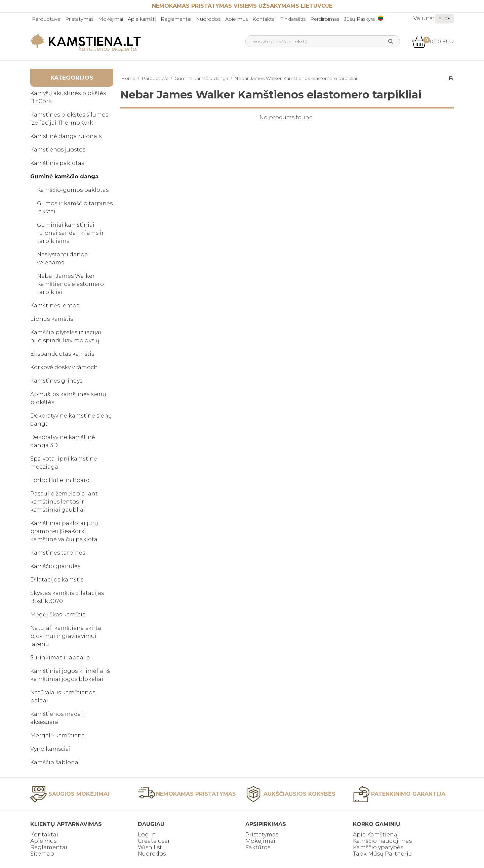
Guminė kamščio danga (64, 177)
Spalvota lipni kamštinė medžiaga (64, 463)
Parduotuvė (46, 19)
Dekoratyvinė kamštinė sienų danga (71, 420)
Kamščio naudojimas (382, 841)
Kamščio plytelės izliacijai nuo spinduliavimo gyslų (66, 336)
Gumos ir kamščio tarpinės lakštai (75, 207)
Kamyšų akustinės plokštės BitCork (68, 97)
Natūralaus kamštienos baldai (63, 697)
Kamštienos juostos (58, 150)
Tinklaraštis (293, 19)
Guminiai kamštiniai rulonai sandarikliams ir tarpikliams (70, 233)
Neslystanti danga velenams (63, 258)
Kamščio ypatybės (378, 847)
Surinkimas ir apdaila (60, 658)
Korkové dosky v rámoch (64, 367)
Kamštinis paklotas (57, 163)
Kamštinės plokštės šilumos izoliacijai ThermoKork (69, 119)
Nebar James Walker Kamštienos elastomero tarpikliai (70, 284)
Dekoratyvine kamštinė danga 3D (63, 441)
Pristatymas (79, 19)
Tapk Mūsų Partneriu (382, 854)
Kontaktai (264, 19)
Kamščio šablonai (55, 762)
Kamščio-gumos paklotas (73, 190)
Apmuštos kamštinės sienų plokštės (68, 398)
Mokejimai (260, 841)
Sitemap (42, 854)
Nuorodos (208, 19)
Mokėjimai (111, 19)
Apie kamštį (142, 19)
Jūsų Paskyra (359, 19)
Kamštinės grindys (56, 381)
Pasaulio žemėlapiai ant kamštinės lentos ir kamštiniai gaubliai (64, 502)
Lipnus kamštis (52, 319)
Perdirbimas (325, 19)
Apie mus (236, 19)
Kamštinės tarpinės (58, 553)
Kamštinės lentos (55, 306)
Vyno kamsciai (50, 749)
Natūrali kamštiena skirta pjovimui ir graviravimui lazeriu (66, 636)
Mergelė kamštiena (58, 735)
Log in (147, 835)
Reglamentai (176, 19)
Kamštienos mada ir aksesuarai (58, 718)
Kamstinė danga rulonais (66, 136)
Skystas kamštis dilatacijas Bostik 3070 (67, 597)
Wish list (150, 847)
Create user (154, 841)
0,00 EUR (433, 41)
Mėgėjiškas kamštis (58, 615)
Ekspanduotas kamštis (62, 354)
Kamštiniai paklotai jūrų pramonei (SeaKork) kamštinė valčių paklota (64, 531)
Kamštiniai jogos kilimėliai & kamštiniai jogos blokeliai (70, 675)
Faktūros (258, 847)
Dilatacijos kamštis (57, 580)
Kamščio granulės (55, 566)
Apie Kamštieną (375, 835)
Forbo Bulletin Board (60, 480)
